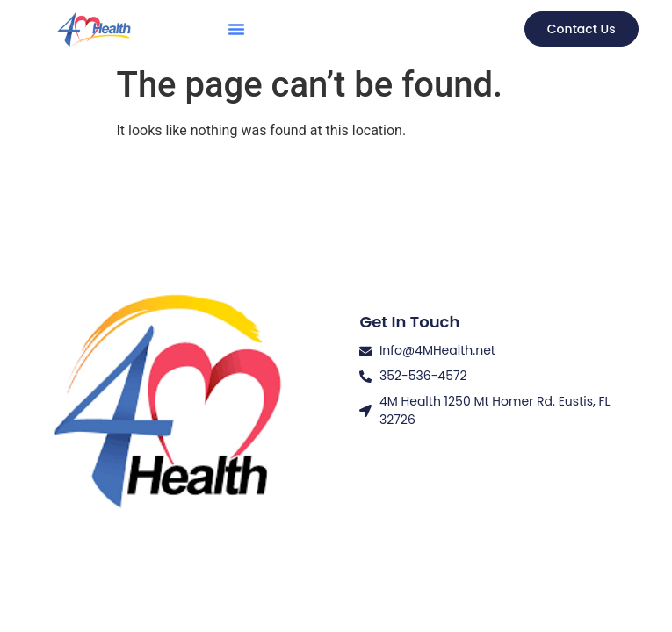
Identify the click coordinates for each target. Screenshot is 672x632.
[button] (236, 29)
